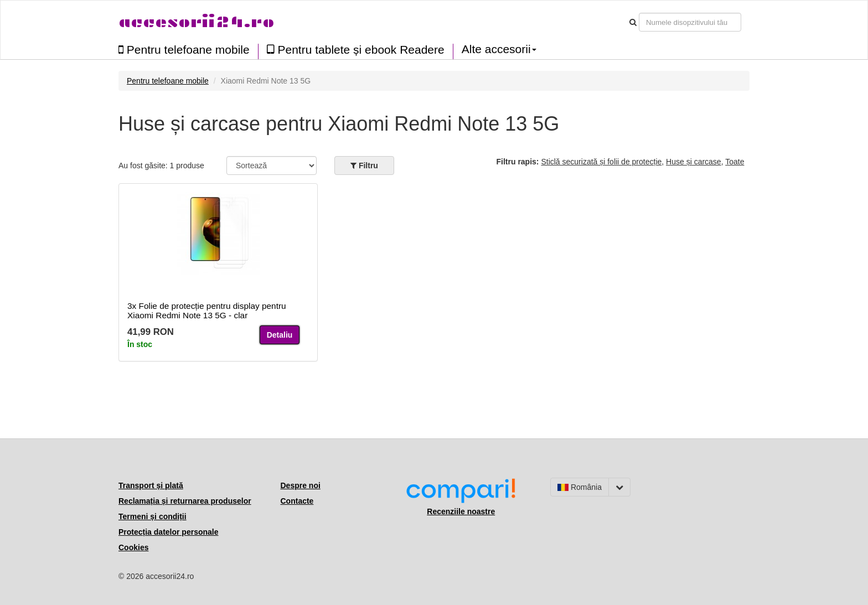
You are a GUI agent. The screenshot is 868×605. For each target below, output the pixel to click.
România (580, 487)
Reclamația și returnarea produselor (185, 501)
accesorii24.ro (196, 22)
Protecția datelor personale (169, 532)
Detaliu (280, 335)
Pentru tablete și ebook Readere (356, 50)
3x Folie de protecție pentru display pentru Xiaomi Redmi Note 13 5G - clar (207, 311)
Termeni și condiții (153, 516)
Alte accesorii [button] (499, 49)
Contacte (297, 501)
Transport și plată (151, 485)
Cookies (133, 547)
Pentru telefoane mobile (184, 50)
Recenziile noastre (461, 511)
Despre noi (301, 485)
